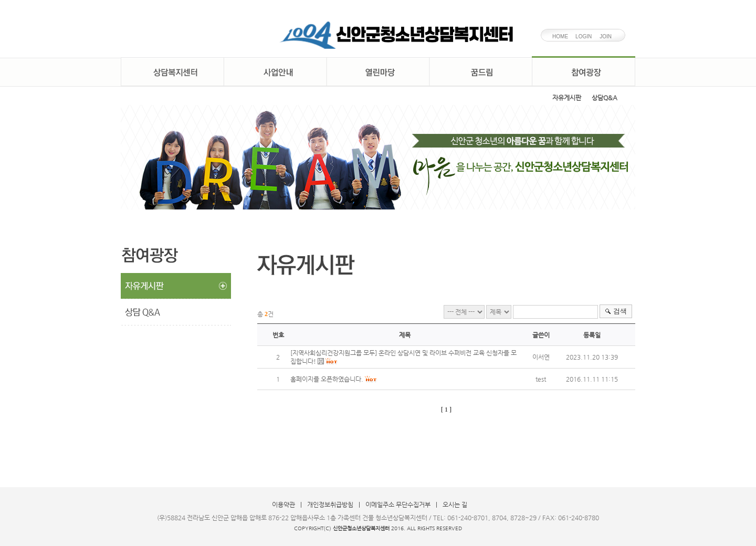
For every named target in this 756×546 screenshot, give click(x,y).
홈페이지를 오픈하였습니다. (327, 379)
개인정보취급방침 (330, 505)
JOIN (606, 36)
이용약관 (283, 505)
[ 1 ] (446, 409)
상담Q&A (605, 98)
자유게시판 (567, 98)
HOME (560, 36)
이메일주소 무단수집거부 (398, 505)
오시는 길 (455, 505)
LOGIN (584, 36)
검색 (620, 311)
